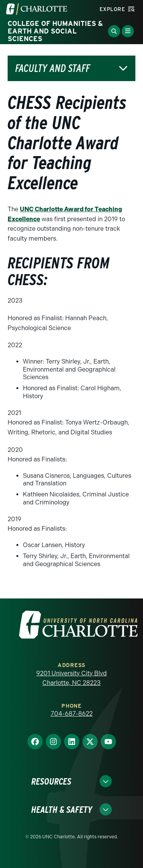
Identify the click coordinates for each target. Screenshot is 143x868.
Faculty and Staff (53, 68)
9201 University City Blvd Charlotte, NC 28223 (71, 678)
